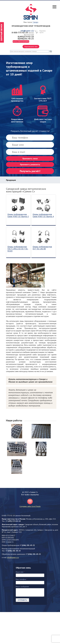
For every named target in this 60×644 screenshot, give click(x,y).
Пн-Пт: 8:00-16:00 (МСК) (21, 41)
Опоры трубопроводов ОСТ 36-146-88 (42, 248)
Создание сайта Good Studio (30, 503)
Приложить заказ (30, 158)
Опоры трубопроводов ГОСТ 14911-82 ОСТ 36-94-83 (18, 249)
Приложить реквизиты (30, 164)
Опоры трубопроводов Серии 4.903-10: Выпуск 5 (18, 215)
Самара (35, 22)
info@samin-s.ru (27, 31)
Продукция (11, 180)
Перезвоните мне (31, 47)
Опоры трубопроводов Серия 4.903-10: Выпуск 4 (43, 215)
